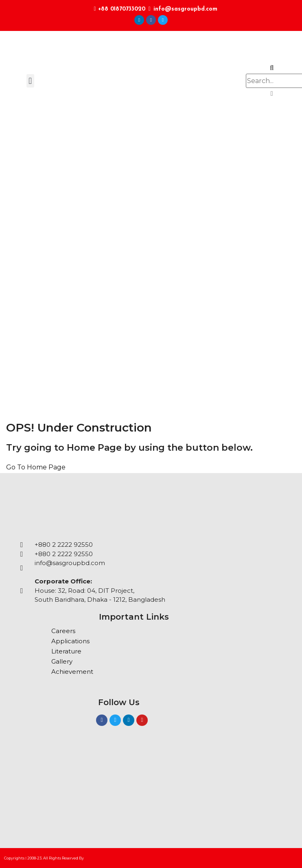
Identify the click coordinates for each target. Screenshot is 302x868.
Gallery (62, 661)
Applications (70, 641)
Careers (63, 631)
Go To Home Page (36, 467)
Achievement (72, 672)
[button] (30, 81)
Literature (66, 651)
